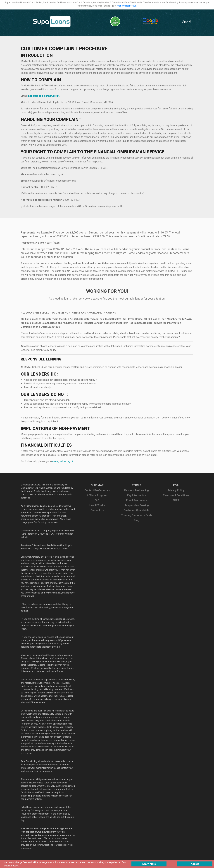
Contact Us (97, 510)
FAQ (97, 500)
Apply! (186, 21)
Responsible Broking (137, 505)
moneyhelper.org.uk (127, 6)
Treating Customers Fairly (137, 515)
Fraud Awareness (137, 500)
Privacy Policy (176, 490)
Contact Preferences (97, 490)
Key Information (137, 495)
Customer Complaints (137, 510)
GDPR (176, 500)
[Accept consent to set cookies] (195, 864)
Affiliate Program (97, 495)
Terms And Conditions (176, 495)
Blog (137, 520)
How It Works (97, 505)
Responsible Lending (137, 490)
